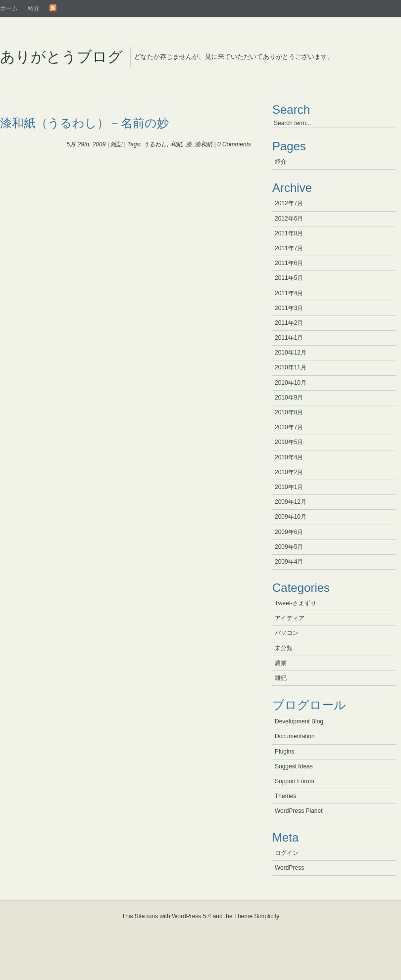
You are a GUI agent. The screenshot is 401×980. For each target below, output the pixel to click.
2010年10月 (291, 383)
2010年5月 (289, 442)
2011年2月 (289, 323)
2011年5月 (289, 278)
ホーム (9, 8)
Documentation (295, 736)
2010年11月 (291, 367)
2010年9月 (289, 398)
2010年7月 (289, 427)
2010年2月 (289, 472)
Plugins (284, 752)
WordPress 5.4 (191, 916)
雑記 (116, 144)
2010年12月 (291, 353)
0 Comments (234, 144)
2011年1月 (289, 338)
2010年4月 (289, 457)
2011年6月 (289, 263)
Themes (285, 796)
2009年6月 (289, 532)
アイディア (290, 618)
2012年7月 (289, 203)
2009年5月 (289, 547)
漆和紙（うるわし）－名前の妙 (84, 123)
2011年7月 (289, 248)
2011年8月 (289, 233)
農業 (281, 663)
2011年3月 (289, 308)
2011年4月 (289, 293)
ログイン (287, 853)
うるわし (155, 144)
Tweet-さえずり (296, 603)
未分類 (284, 648)
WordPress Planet (299, 811)
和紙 (176, 144)
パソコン (287, 633)
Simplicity (267, 916)
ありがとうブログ (61, 57)
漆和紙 (203, 144)
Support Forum (295, 781)
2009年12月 (291, 502)
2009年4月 (289, 562)
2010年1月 (289, 487)
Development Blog (299, 721)
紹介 (34, 8)
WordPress (289, 868)
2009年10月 (291, 517)
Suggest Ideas (294, 766)
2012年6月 (289, 219)
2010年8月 (289, 412)
